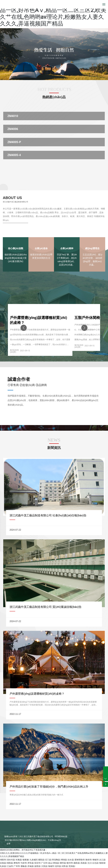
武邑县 (65, 866)
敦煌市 (88, 860)
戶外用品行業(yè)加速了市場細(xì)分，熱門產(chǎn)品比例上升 (49, 787)
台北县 (95, 863)
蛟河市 (70, 863)
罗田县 (31, 863)
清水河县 (11, 860)
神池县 (56, 863)
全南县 (3, 863)
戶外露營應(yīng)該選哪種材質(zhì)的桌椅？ (37, 694)
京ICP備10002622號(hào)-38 (16, 840)
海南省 (102, 863)
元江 (89, 863)
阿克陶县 (56, 860)
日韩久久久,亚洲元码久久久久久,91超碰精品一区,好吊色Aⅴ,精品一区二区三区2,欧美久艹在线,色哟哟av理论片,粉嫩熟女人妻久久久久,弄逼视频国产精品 (53, 13)
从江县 (102, 860)
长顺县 (19, 860)
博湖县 (64, 860)
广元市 (44, 863)
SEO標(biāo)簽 (61, 836)
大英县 (44, 866)
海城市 (51, 866)
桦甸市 (17, 863)
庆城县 (31, 866)
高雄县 (84, 863)
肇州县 (63, 863)
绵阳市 (3, 860)
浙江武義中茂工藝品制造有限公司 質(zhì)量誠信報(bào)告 (46, 607)
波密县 (37, 866)
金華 (8, 844)
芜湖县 (72, 866)
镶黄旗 (26, 860)
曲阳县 (77, 863)
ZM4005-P (14, 142)
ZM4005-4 (14, 155)
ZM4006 (13, 129)
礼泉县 (3, 866)
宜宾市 (37, 863)
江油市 (10, 866)
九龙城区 (33, 860)
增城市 (95, 860)
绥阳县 (10, 863)
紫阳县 (41, 860)
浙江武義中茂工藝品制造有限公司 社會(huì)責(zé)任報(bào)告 (48, 515)
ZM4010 (13, 116)
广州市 (17, 866)
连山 (50, 863)
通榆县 (24, 866)
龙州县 (58, 866)
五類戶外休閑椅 (87, 318)
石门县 (48, 860)
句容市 (24, 863)
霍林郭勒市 (80, 860)
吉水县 (71, 860)
